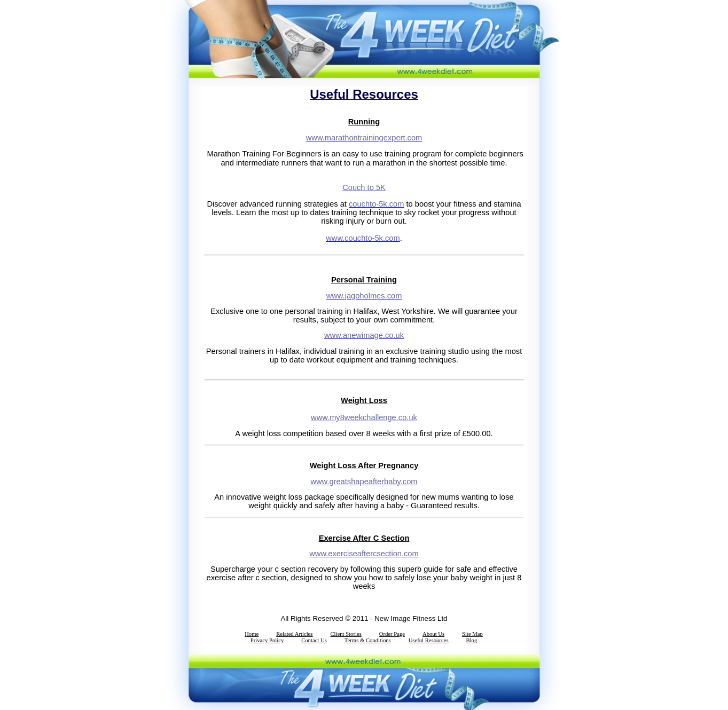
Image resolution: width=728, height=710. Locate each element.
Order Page (392, 634)
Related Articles (294, 634)
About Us (433, 634)
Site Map (472, 634)
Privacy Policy (267, 640)
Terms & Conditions (368, 640)
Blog (472, 640)
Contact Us (314, 640)
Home (252, 634)
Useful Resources (429, 640)
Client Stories (346, 634)
